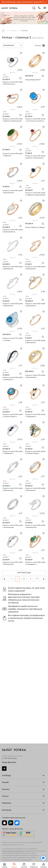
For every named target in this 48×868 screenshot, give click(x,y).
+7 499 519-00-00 (9, 645)
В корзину (20, 78)
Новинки (6, 746)
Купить (5, 695)
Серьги (5, 724)
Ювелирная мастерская (12, 758)
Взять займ (6, 667)
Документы (7, 807)
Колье (5, 739)
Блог (4, 800)
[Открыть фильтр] (44, 45)
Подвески (6, 735)
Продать (5, 692)
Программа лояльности (12, 778)
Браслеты (6, 728)
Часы (4, 743)
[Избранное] (21, 53)
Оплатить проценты (10, 767)
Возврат (5, 775)
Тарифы (5, 674)
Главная (4, 31)
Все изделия (7, 717)
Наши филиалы (9, 649)
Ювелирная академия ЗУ (12, 804)
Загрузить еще (24, 573)
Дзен (4, 655)
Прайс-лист (7, 671)
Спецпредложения (10, 786)
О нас (4, 706)
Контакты (6, 811)
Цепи (4, 732)
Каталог (14, 31)
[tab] (11, 73)
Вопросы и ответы (10, 782)
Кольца (5, 721)
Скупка (5, 678)
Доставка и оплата (10, 771)
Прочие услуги (8, 703)
